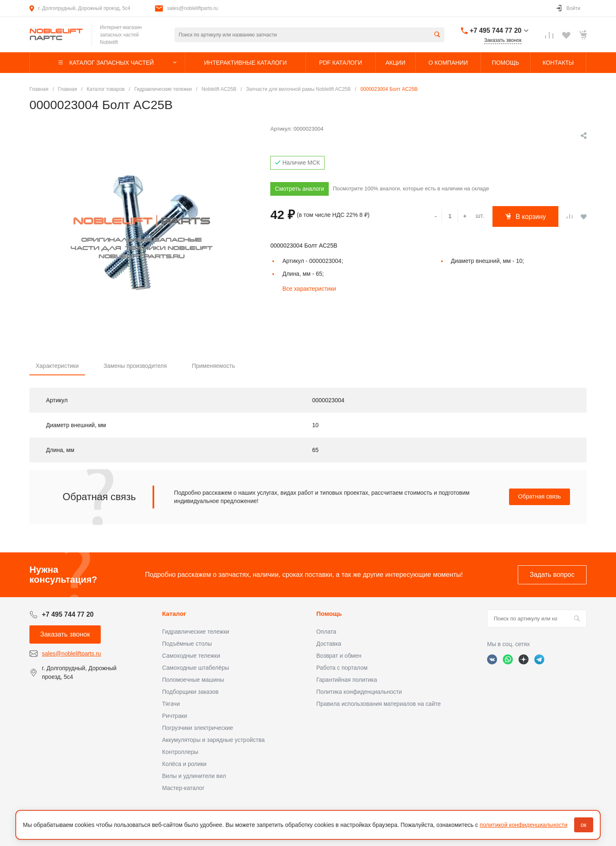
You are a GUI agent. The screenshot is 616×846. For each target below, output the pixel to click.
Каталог (174, 614)
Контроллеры (180, 752)
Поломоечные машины (193, 680)
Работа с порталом (342, 668)
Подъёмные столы (187, 644)
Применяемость (213, 366)
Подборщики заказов (190, 692)
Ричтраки (175, 716)
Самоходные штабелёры (196, 668)
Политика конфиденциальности (359, 692)
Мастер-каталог (183, 788)
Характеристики (57, 366)
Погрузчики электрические (198, 728)
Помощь (329, 614)
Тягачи (171, 704)
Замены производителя (135, 366)
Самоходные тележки (191, 656)
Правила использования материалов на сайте (378, 704)
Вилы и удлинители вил (194, 776)
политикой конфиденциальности (524, 825)
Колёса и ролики (184, 764)
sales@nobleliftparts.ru (192, 8)
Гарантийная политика (347, 680)
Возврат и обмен (339, 656)
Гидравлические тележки (196, 632)
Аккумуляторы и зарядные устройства (213, 740)
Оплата (326, 632)
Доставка (329, 644)
